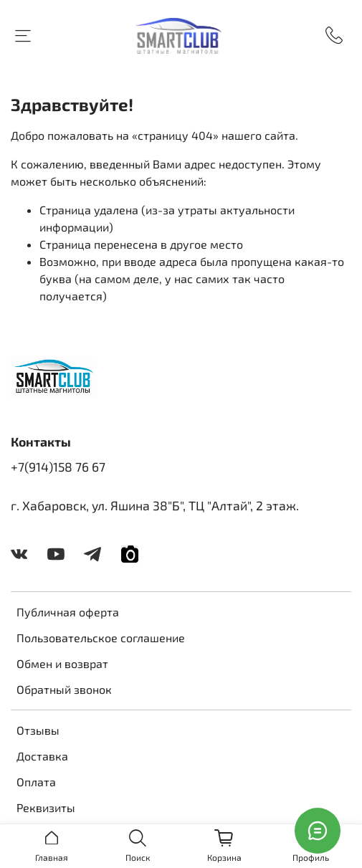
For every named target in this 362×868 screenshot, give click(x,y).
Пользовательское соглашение (101, 638)
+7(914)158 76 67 (58, 467)
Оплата (36, 782)
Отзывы (38, 730)
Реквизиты (46, 807)
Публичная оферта (68, 612)
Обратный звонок (64, 689)
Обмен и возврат (62, 663)
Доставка (42, 756)
